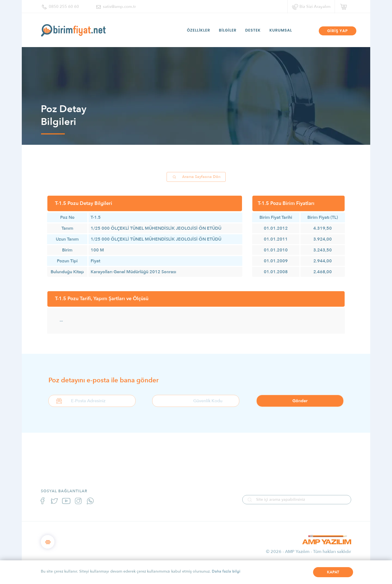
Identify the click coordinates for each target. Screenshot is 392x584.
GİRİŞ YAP (338, 31)
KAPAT (333, 572)
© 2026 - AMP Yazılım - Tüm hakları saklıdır (309, 552)
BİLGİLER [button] (228, 30)
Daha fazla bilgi (226, 571)
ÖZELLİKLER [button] (199, 30)
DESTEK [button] (253, 30)
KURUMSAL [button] (281, 30)
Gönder (300, 401)
